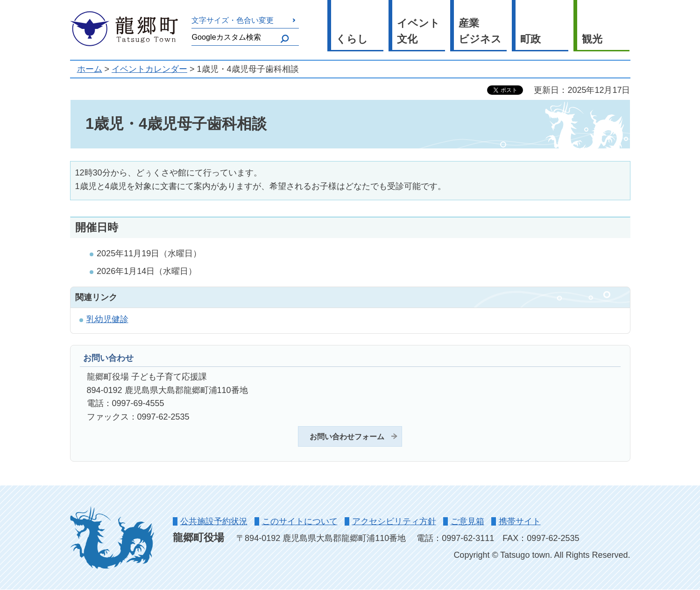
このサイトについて (300, 521)
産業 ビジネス (480, 31)
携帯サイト (520, 521)
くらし (352, 39)
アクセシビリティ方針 (394, 521)
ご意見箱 (467, 521)
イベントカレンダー (149, 69)
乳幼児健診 (107, 319)
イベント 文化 (418, 31)
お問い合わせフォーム (347, 436)
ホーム (90, 69)
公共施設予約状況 (214, 521)
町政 (530, 39)
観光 (592, 39)
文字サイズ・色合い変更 (233, 20)
